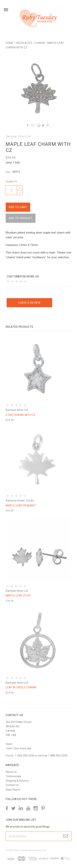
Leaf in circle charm (21, 687)
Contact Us (12, 785)
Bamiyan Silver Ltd (18, 136)
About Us (11, 772)
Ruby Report (13, 790)
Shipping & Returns (17, 781)
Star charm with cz (21, 415)
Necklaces (24, 43)
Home (10, 43)
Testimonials (13, 776)
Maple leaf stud (18, 596)
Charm (40, 43)
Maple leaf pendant (21, 505)
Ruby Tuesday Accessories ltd (30, 850)
